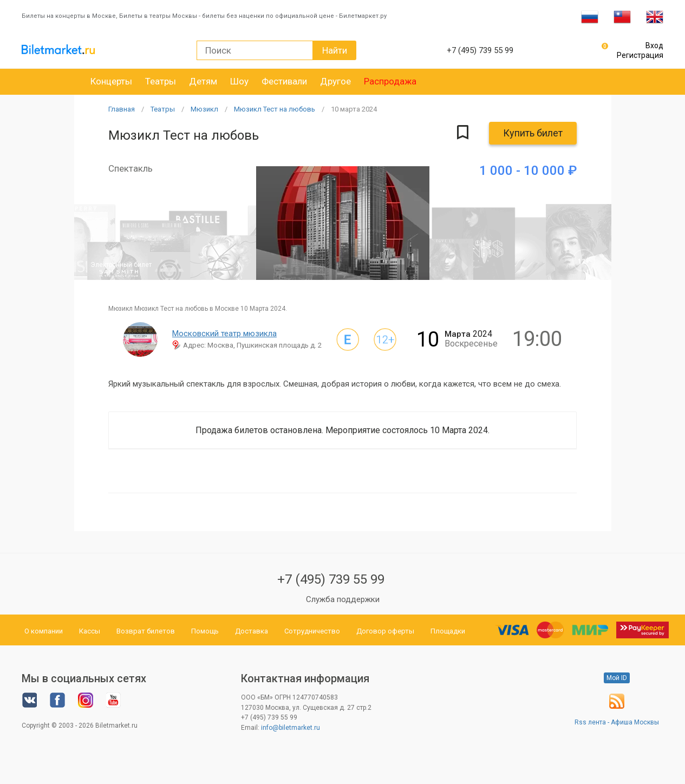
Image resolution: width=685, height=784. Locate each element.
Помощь (205, 631)
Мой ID (617, 678)
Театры (161, 81)
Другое (335, 81)
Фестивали (284, 81)
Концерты (111, 81)
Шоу (239, 81)
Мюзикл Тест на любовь (275, 109)
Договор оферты (385, 631)
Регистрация (640, 55)
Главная (122, 109)
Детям (203, 81)
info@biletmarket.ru (291, 728)
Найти (335, 50)
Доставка (252, 631)
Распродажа (390, 81)
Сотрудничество (312, 631)
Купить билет (533, 133)
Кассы (90, 631)
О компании (44, 631)
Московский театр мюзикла (224, 334)
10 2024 (354, 109)
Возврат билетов (146, 631)
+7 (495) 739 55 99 (331, 579)
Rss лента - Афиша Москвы (617, 722)
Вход (654, 45)
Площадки (448, 631)
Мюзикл (204, 109)
